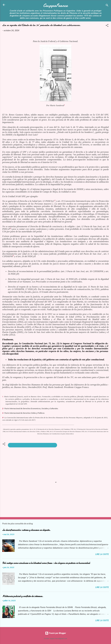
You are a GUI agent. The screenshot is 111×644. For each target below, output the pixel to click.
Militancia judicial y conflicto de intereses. (23, 596)
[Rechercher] (107, 6)
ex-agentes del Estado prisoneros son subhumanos (32, 445)
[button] (107, 26)
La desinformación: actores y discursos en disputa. (26, 530)
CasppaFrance (55, 5)
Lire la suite (102, 554)
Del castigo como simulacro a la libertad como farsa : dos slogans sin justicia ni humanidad (46, 563)
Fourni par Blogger (55, 633)
